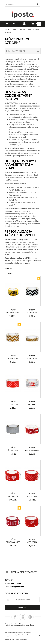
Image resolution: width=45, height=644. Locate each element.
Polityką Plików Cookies (20, 635)
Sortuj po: (8, 268)
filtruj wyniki (23, 51)
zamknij (37, 636)
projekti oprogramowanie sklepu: (19, 625)
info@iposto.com (17, 587)
